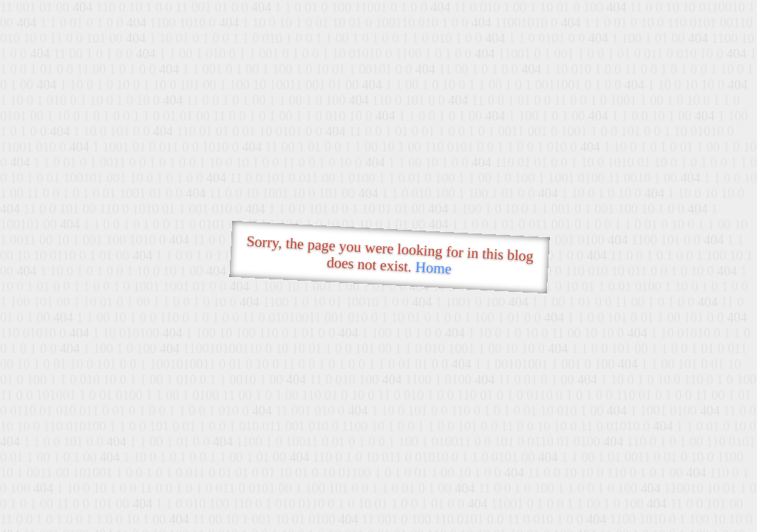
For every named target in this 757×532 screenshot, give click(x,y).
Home (433, 268)
